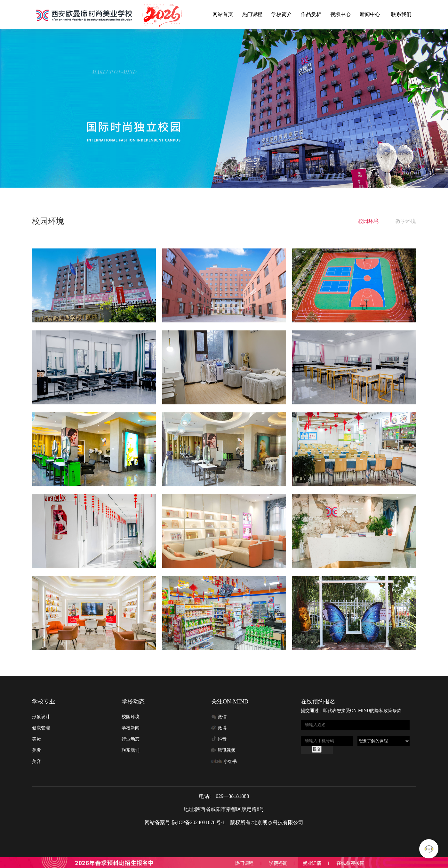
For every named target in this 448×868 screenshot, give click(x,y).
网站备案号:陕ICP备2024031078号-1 (185, 822)
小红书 (230, 762)
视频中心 (340, 14)
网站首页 (223, 14)
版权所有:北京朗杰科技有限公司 (267, 822)
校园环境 (368, 221)
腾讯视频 (227, 750)
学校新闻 (131, 728)
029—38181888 (232, 796)
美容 (36, 762)
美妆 (36, 739)
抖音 (222, 739)
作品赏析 (311, 14)
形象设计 (41, 717)
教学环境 (406, 221)
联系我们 (401, 14)
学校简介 (282, 14)
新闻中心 (370, 14)
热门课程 (252, 14)
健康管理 (41, 728)
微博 (222, 728)
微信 (222, 717)
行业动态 (131, 739)
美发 (36, 750)
